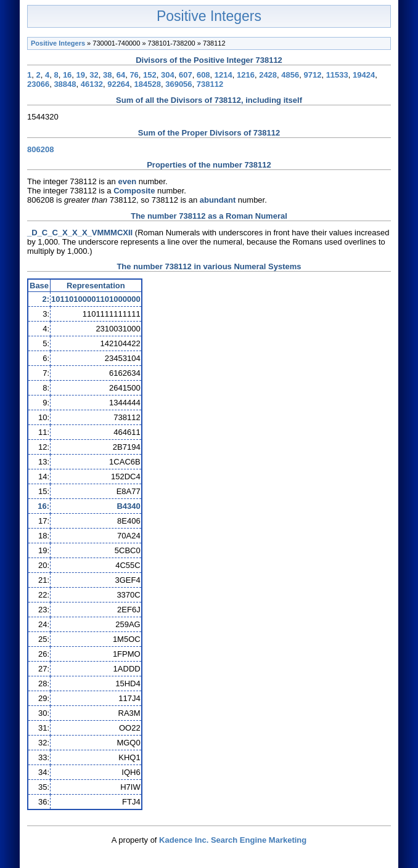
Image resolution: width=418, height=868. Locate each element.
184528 (148, 84)
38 (107, 75)
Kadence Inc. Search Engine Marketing (233, 840)
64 (121, 75)
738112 (210, 84)
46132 (92, 84)
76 (134, 75)
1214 (223, 75)
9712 (312, 75)
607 (186, 75)
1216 (246, 75)
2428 (268, 75)
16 (67, 75)
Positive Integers (209, 16)
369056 (178, 84)
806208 (40, 149)
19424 (364, 75)
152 (150, 75)
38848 (65, 84)
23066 (38, 84)
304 (168, 75)
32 (94, 75)
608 (203, 75)
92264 (118, 84)
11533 (337, 75)
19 (81, 75)
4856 (290, 75)
